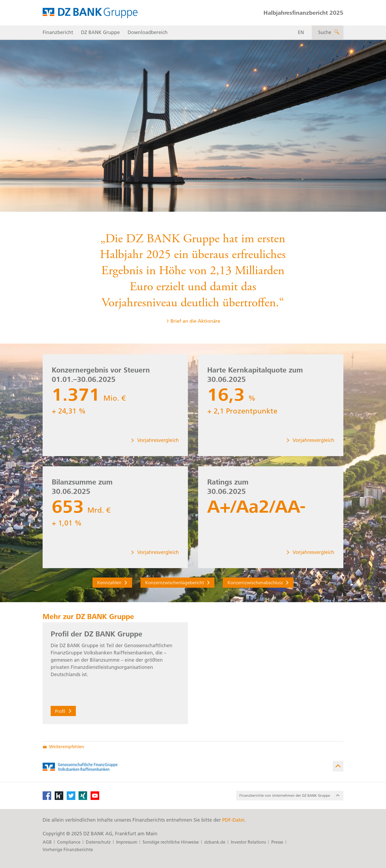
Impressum (127, 842)
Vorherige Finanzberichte (68, 850)
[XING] (83, 796)
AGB (47, 842)
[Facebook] (47, 796)
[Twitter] (71, 796)
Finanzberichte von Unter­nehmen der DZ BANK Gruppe (290, 796)
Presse (277, 842)
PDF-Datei (233, 820)
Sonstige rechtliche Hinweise (171, 842)
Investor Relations (248, 842)
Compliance (69, 842)
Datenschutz (98, 842)
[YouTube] (95, 796)
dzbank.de (215, 842)
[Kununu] (59, 796)
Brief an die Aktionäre (193, 323)
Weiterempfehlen (63, 747)
